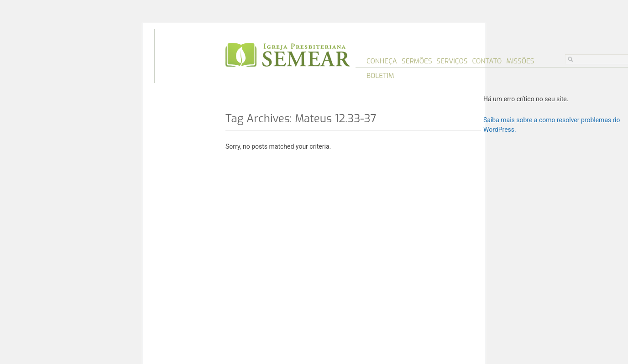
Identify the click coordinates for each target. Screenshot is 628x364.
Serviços (452, 61)
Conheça (382, 61)
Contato (487, 61)
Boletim (380, 76)
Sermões (417, 61)
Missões (520, 61)
